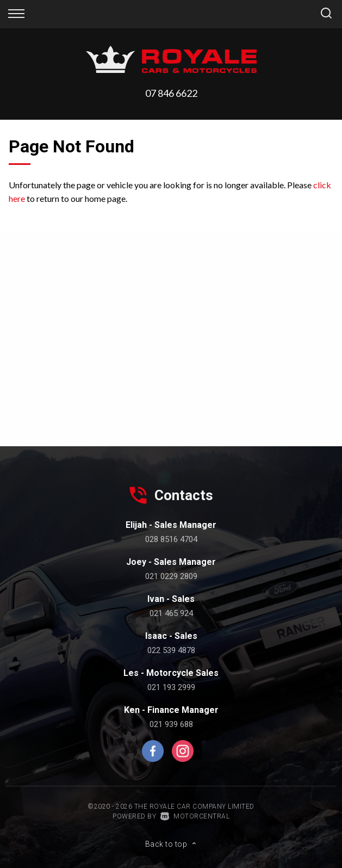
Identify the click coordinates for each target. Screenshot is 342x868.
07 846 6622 (171, 93)
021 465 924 (171, 613)
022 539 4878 (171, 650)
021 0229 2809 (171, 576)
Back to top (171, 844)
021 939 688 (171, 724)
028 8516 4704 (171, 539)
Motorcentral (195, 816)
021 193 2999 (171, 687)
